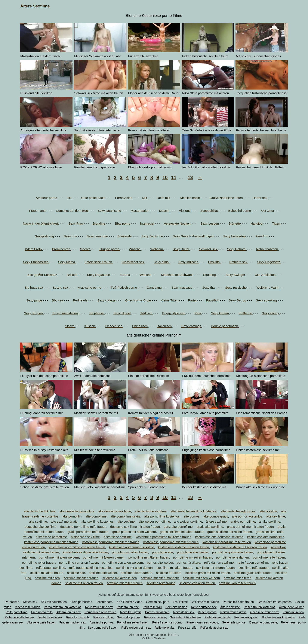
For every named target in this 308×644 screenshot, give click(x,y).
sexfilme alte (76, 573)
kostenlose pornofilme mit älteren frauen (111, 542)
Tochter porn (104, 602)
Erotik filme (180, 602)
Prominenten (61, 249)
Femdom (262, 236)
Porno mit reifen (293, 612)
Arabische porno (90, 287)
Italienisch (165, 326)
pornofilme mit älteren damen (104, 557)
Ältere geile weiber (291, 607)
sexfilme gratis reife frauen (253, 573)
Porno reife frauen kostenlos (63, 607)
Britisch (72, 275)
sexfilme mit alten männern (160, 578)
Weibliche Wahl (268, 287)
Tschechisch (114, 326)
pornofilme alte (163, 552)
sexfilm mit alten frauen (47, 573)
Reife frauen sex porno (167, 622)
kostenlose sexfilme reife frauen (85, 552)
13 (190, 177)
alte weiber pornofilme (154, 521)
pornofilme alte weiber (193, 552)
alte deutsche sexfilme (151, 511)
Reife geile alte (165, 628)
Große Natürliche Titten (227, 198)
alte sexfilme (38, 521)
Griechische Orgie (138, 300)
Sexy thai (209, 287)
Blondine (100, 223)
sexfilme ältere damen (137, 573)
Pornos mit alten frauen (238, 602)
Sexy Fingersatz (269, 262)
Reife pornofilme (16, 612)
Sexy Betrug (238, 300)
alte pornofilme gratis (125, 516)
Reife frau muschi (78, 617)
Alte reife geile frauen (41, 622)
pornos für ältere (189, 562)
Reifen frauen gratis (233, 612)
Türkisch (147, 313)
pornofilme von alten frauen (78, 562)
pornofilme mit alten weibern (59, 557)
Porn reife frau (152, 607)
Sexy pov (71, 236)
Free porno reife (42, 612)
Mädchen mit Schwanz (178, 275)
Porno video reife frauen (100, 612)
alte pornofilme (96, 516)
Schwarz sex (209, 249)
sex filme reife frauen (254, 568)
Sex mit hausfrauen (54, 602)
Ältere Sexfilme (35, 6)
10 (165, 177)
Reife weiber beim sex (136, 628)
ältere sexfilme (216, 521)
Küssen (90, 326)
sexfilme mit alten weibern (201, 578)
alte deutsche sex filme (115, 511)
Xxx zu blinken (266, 275)
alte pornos (191, 516)
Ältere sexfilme (230, 607)
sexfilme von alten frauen (197, 583)
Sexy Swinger (236, 275)
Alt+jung (185, 211)
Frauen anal (38, 211)
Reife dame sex (184, 612)
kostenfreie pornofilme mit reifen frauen (163, 537)
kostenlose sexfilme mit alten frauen (184, 547)
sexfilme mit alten (47, 578)
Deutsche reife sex (50, 617)
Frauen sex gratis (246, 617)
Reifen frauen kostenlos (260, 607)
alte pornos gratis (216, 516)
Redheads (81, 300)
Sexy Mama (67, 262)
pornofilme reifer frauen (39, 562)
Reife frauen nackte (217, 617)
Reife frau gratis (131, 612)
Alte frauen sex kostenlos (278, 617)
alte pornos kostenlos (247, 516)
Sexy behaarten (235, 236)
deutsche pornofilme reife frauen (83, 527)
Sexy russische (236, 287)
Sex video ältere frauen (185, 617)
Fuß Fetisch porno (124, 287)
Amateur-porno (47, 198)
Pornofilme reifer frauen (133, 622)
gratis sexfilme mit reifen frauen (230, 532)
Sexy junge (34, 300)
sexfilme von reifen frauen (237, 583)
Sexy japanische (110, 211)
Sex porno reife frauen (103, 628)
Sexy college (107, 300)
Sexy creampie (98, 236)
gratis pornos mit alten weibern (134, 532)
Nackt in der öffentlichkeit (41, 223)
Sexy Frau (76, 223)
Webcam (157, 249)
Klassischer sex (133, 262)
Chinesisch (140, 326)
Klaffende (246, 313)
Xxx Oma (268, 211)
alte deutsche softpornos (238, 511)
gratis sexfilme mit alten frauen (182, 532)
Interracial (148, 223)
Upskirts (214, 262)
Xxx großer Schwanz (43, 275)
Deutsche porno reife (263, 622)
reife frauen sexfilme (51, 568)
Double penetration (225, 326)
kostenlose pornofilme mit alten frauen (51, 542)
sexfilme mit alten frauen (81, 578)
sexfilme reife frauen (161, 583)
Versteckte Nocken (178, 223)
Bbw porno (123, 223)
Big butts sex (34, 287)
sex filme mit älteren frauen (215, 568)
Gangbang (155, 287)
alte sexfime (126, 521)
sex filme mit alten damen (135, 568)
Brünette (235, 223)
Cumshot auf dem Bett (72, 211)
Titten (277, 223)
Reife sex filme (103, 617)
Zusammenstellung (66, 313)
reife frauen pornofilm (253, 562)
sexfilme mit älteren (238, 578)
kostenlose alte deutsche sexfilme (219, 537)
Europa (125, 275)
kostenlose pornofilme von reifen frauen (77, 547)
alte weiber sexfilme (188, 521)
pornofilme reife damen (232, 557)
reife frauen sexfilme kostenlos (91, 568)
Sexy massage (182, 287)
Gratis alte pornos (129, 617)
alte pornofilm (72, 516)
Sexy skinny (271, 313)
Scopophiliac (210, 211)
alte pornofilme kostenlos (162, 516)
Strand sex (61, 287)
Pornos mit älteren (157, 612)
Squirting (210, 275)
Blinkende (125, 236)
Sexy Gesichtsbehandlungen (193, 236)
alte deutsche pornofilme (77, 511)
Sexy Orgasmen (99, 275)
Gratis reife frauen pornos (275, 602)
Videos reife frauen (27, 607)
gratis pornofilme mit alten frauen (250, 527)
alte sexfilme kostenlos (97, 521)
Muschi (164, 211)
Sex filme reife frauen (205, 602)
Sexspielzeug (45, 236)
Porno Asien (124, 198)
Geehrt (85, 249)
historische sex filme (85, 537)
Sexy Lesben (210, 223)
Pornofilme (12, 602)
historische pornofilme (51, 537)
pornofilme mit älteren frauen (149, 557)
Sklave (70, 326)
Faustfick (213, 300)
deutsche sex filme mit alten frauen (135, 527)
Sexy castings (192, 326)
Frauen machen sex (73, 622)
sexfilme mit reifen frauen (125, 583)
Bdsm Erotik (34, 249)
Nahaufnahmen (267, 249)
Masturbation (140, 211)
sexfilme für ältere (169, 573)
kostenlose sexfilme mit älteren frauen (240, 547)
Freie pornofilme (81, 602)
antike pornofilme (243, 521)
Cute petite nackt (94, 198)
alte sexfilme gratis (64, 521)
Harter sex (260, 198)
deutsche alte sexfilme (40, 527)
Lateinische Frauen (99, 262)
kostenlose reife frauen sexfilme (131, 547)
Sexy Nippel (123, 313)
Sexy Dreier (181, 249)
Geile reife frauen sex (264, 612)
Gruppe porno (110, 249)
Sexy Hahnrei (237, 249)
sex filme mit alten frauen (174, 568)
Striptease (97, 313)
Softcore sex (239, 262)
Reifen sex (30, 602)
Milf (145, 198)
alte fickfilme (268, 511)
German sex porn (158, 602)
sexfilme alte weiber (103, 573)
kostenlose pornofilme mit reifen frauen (171, 542)
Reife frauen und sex (99, 607)
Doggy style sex (174, 313)
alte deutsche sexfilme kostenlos (194, 511)
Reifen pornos (207, 612)
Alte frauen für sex (68, 612)
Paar (198, 313)
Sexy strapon (34, 313)
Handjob (257, 223)
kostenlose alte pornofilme (266, 537)
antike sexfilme (270, 521)
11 (174, 177)
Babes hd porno (240, 211)
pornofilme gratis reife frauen (233, 552)
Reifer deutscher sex (214, 628)
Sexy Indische (189, 262)
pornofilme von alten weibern (123, 562)
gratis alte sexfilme (210, 527)
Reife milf (164, 198)
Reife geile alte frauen (19, 617)
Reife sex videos (155, 617)
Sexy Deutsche (153, 236)
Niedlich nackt (190, 198)
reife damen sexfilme (219, 562)
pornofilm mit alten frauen (130, 552)
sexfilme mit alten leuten (120, 578)
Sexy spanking (267, 300)
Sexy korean (221, 313)
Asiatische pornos (101, 622)
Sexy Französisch (36, 262)
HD (70, 198)
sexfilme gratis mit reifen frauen (208, 573)
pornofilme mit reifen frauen (193, 557)
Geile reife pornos (234, 622)
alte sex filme (275, 516)
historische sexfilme (118, 537)
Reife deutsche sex (204, 607)
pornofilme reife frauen (269, 557)
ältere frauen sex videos (202, 622)
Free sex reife (187, 628)
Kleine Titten (170, 300)
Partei (193, 300)
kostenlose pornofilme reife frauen (227, 542)
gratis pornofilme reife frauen (88, 532)
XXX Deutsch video (129, 602)
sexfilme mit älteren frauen (84, 583)
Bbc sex (58, 300)
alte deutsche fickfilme (40, 511)
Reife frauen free (128, 607)
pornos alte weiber (160, 562)
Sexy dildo (162, 262)
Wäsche (135, 249)
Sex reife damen (176, 607)
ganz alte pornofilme (178, 527)
